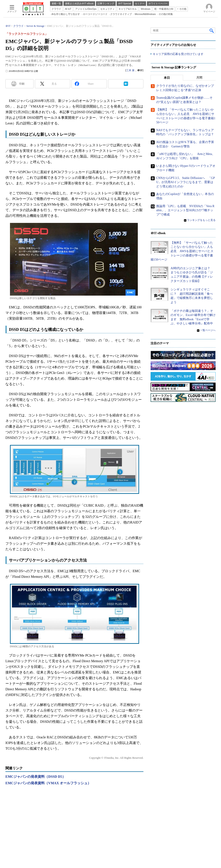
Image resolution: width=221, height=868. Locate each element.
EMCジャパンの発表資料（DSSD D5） (36, 777)
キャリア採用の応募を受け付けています (178, 54)
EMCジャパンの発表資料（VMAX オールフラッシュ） (48, 783)
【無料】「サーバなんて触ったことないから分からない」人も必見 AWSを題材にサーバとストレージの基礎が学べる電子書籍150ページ (182, 251)
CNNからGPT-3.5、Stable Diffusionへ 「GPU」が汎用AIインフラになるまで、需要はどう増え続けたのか (186, 182)
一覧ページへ (208, 330)
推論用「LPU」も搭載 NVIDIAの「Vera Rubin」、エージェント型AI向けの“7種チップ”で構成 (185, 210)
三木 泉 (130, 70)
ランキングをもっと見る (201, 220)
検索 (212, 31)
